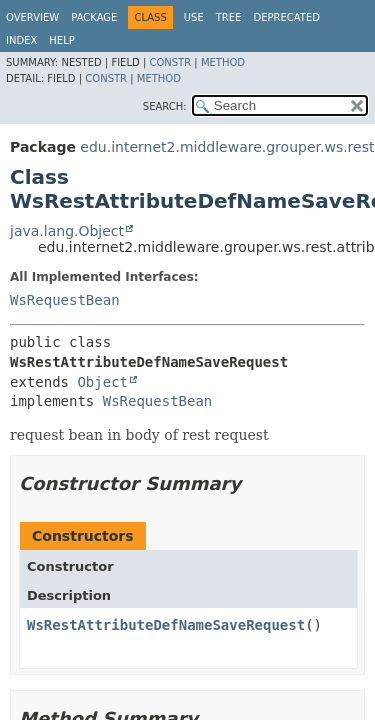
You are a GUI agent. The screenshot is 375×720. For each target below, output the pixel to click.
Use (194, 17)
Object (102, 382)
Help (61, 40)
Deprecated (286, 17)
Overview (32, 17)
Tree (229, 17)
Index (21, 40)
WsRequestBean (65, 300)
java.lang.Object (67, 231)
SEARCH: (165, 106)
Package (94, 17)
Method (223, 62)
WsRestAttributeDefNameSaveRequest (166, 625)
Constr (170, 62)
